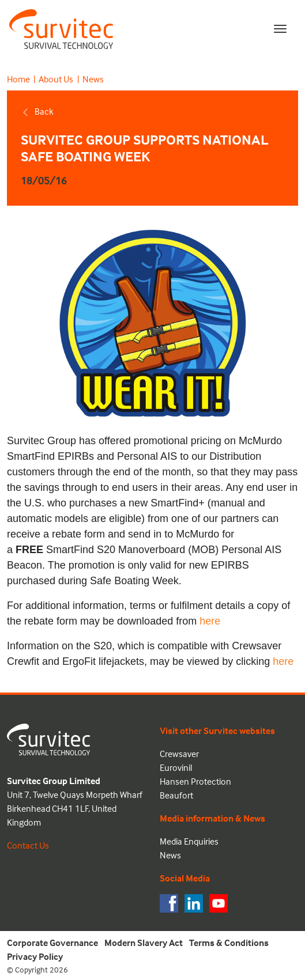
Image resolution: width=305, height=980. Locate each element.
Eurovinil (176, 767)
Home (18, 79)
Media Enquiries (189, 841)
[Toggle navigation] (280, 29)
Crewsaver (179, 754)
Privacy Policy (35, 956)
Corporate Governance (52, 943)
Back (37, 111)
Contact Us (28, 845)
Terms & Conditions (229, 943)
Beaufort (176, 795)
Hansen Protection (195, 781)
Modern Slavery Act (144, 943)
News (93, 79)
